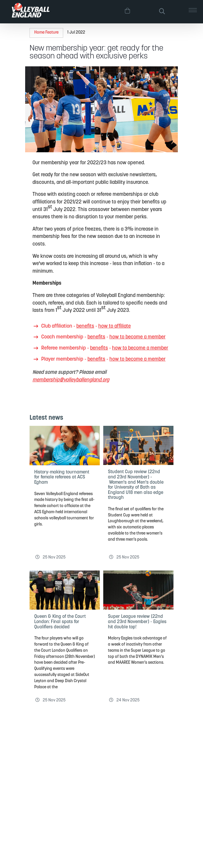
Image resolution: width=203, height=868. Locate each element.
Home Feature (46, 33)
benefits (85, 326)
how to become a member (137, 337)
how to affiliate (115, 326)
